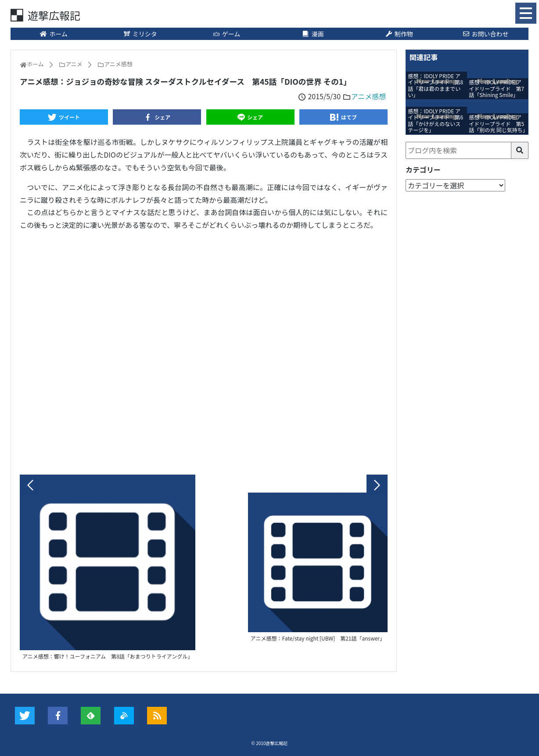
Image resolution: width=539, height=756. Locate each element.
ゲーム (226, 34)
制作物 (399, 34)
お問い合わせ (485, 34)
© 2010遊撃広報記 (270, 743)
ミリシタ (140, 34)
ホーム (54, 34)
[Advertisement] (204, 350)
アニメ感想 (369, 96)
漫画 (313, 34)
